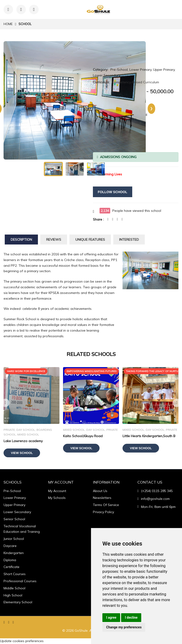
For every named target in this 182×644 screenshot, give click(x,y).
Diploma (10, 560)
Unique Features (90, 240)
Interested (129, 240)
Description (21, 240)
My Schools (57, 498)
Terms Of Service (106, 505)
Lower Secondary (17, 512)
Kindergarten (14, 553)
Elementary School (18, 602)
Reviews (54, 240)
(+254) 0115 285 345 (157, 491)
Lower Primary (15, 498)
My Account (57, 491)
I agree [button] (111, 617)
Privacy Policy (103, 512)
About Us (100, 491)
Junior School (14, 539)
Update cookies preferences (22, 641)
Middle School (14, 588)
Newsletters (102, 498)
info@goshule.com (155, 499)
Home (8, 24)
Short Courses (15, 574)
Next (177, 403)
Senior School (14, 519)
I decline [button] (131, 617)
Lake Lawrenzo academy (23, 441)
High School (13, 595)
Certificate (11, 567)
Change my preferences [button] (124, 627)
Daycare (10, 546)
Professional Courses (20, 581)
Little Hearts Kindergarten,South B (149, 436)
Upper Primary (14, 505)
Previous (5, 403)
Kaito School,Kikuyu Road (83, 436)
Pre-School (12, 491)
